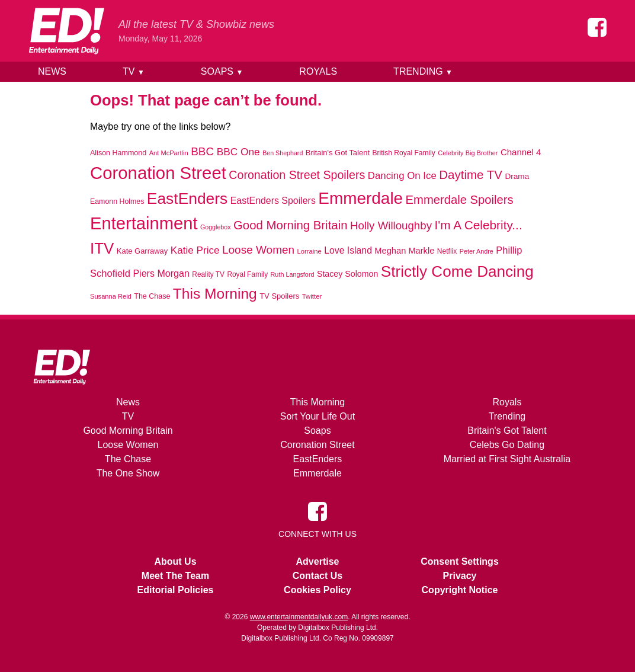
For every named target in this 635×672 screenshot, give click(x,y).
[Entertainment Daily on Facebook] (597, 27)
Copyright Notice (460, 590)
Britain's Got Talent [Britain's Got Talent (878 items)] (338, 153)
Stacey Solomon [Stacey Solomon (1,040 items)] (347, 274)
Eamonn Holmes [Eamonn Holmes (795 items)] (117, 201)
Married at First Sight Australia (507, 459)
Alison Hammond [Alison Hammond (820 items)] (118, 153)
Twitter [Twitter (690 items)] (312, 296)
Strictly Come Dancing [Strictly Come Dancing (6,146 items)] (457, 271)
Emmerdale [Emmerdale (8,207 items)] (360, 198)
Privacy (460, 576)
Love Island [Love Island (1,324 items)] (348, 250)
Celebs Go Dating (507, 445)
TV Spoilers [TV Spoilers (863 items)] (279, 296)
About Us (175, 561)
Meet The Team (175, 576)
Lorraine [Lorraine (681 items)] (310, 251)
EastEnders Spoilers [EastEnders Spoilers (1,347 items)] (273, 201)
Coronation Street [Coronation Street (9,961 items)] (158, 173)
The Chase (128, 459)
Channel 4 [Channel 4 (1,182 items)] (521, 152)
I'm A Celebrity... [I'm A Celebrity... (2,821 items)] (478, 225)
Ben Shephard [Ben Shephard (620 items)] (283, 153)
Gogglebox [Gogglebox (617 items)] (216, 227)
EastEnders (318, 459)
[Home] (66, 31)
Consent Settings (460, 561)
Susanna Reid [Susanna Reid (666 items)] (111, 296)
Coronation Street (317, 445)
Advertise (318, 561)
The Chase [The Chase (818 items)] (152, 296)
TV (134, 71)
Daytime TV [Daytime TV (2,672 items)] (471, 175)
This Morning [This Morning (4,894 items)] (215, 294)
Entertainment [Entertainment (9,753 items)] (144, 223)
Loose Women (128, 445)
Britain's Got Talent (507, 431)
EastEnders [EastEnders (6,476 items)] (187, 199)
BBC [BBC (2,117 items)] (202, 151)
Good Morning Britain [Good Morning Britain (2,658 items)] (291, 225)
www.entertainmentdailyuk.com (299, 617)
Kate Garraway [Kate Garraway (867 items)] (142, 251)
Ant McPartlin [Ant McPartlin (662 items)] (169, 153)
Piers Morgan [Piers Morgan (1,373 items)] (161, 273)
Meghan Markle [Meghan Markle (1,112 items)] (404, 251)
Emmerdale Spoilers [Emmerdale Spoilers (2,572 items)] (460, 200)
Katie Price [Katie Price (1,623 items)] (195, 250)
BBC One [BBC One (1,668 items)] (238, 152)
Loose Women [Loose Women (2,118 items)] (258, 250)
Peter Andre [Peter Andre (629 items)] (477, 251)
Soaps (222, 71)
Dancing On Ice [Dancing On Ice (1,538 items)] (402, 176)
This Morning (317, 402)
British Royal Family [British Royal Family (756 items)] (403, 153)
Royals (318, 71)
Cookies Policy (317, 590)
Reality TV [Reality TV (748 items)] (208, 274)
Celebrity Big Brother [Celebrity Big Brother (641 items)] (468, 153)
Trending (423, 71)
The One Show (128, 473)
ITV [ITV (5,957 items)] (102, 248)
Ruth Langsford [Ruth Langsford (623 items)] (293, 274)
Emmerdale (317, 473)
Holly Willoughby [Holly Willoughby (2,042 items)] (391, 225)
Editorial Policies (176, 590)
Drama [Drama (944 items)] (517, 176)
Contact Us (317, 576)
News (52, 71)
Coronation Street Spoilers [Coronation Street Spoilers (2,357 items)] (297, 175)
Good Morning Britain (128, 431)
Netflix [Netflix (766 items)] (447, 251)
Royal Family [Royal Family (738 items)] (247, 274)
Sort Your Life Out (317, 416)
